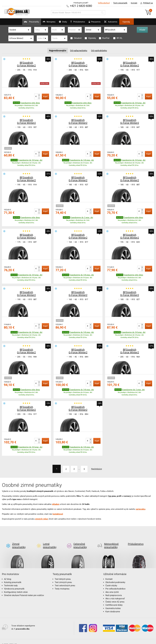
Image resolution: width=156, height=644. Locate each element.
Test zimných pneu (63, 578)
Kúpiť (45, 96)
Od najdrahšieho (100, 50)
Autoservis (118, 23)
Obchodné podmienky (115, 578)
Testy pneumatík (119, 3)
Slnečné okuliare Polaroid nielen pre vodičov (24, 591)
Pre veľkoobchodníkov (115, 584)
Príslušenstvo (79, 22)
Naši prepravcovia (114, 591)
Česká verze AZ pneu (115, 597)
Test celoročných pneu (65, 581)
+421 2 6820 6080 (81, 6)
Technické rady (11, 581)
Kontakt (133, 3)
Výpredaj (137, 22)
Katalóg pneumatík (13, 578)
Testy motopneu (62, 584)
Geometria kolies (113, 604)
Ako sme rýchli (112, 588)
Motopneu (42, 23)
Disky (60, 23)
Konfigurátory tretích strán (16, 588)
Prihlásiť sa (146, 3)
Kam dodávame (113, 607)
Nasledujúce (100, 469)
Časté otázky (111, 581)
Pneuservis (98, 23)
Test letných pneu (63, 575)
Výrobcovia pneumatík (14, 584)
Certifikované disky (114, 601)
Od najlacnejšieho (79, 50)
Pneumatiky (21, 23)
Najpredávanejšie (57, 50)
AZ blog (8, 575)
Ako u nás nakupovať (115, 594)
